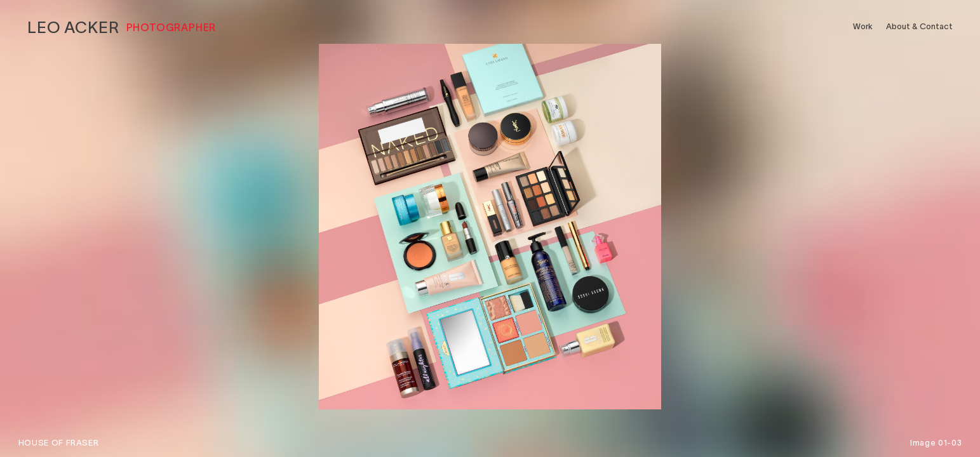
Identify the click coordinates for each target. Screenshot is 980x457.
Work (863, 26)
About (919, 26)
